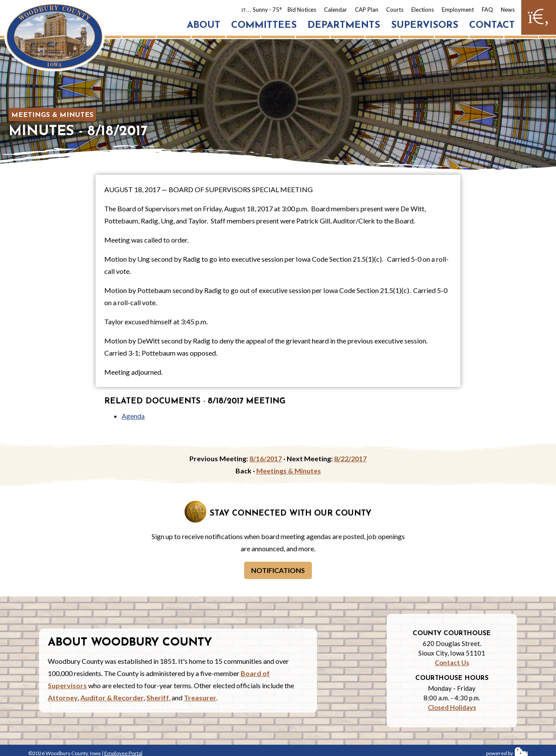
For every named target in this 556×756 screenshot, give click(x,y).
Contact (492, 25)
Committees (264, 25)
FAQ (487, 10)
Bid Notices (302, 10)
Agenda (133, 416)
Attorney (63, 698)
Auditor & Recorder (112, 698)
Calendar (336, 10)
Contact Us (452, 663)
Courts (395, 10)
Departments (344, 25)
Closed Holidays (452, 707)
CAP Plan (367, 10)
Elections (423, 10)
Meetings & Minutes (52, 115)
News (508, 10)
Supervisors (425, 25)
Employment (458, 10)
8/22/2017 (350, 458)
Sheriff (158, 698)
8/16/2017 (266, 458)
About (204, 25)
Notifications (278, 570)
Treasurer (200, 698)
